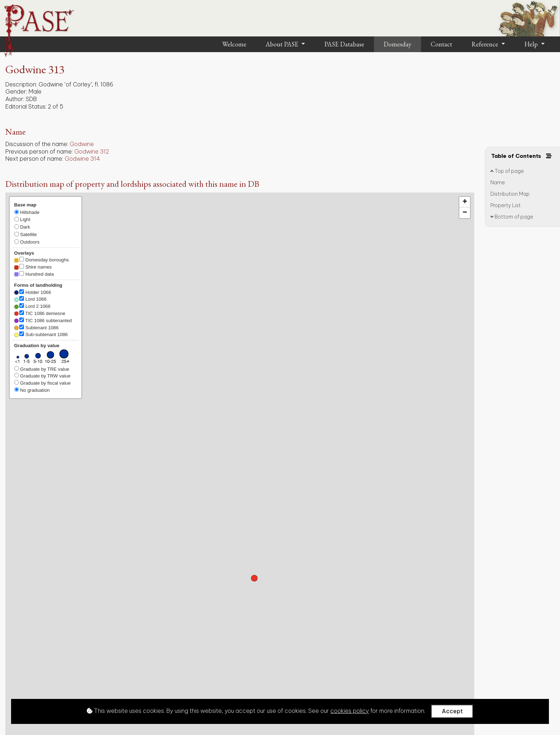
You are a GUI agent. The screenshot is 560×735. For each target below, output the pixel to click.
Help (532, 44)
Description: (21, 84)
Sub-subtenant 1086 (41, 334)
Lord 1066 (31, 299)
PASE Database (344, 44)
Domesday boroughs (42, 260)
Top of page (507, 171)
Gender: (16, 91)
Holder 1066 (33, 292)
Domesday (397, 44)
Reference (486, 44)
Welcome (234, 44)
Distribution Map (510, 194)
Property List (506, 205)
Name (498, 182)
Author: (15, 99)
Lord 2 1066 (32, 306)
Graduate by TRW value (42, 376)
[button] (254, 578)
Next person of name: (34, 159)
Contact (441, 44)
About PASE (283, 44)
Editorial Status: (26, 106)
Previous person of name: (39, 151)
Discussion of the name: (37, 144)
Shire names (33, 267)
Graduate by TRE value (42, 369)
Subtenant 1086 (36, 327)
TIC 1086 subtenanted (43, 320)
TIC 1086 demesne (40, 313)
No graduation (32, 390)
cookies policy (350, 711)
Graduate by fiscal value (42, 383)
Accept (452, 711)
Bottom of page (512, 216)
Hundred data (34, 274)
